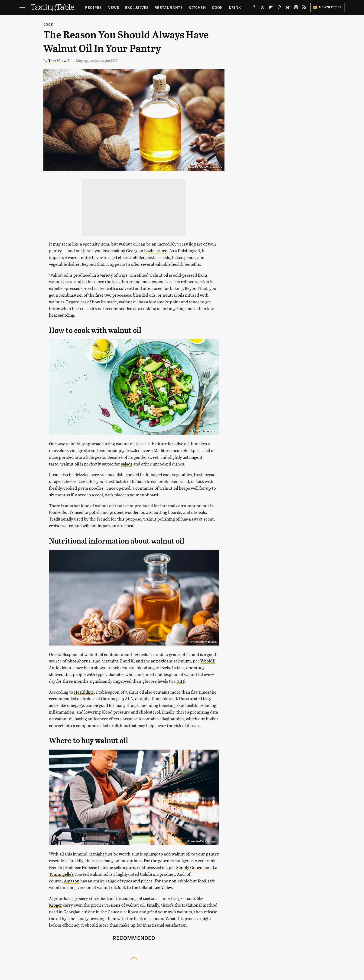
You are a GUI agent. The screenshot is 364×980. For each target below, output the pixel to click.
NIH (180, 681)
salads (127, 464)
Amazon (72, 881)
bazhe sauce (156, 251)
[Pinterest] (279, 8)
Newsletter (327, 7)
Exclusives (137, 7)
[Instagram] (296, 8)
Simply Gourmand (193, 867)
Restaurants (169, 7)
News (113, 7)
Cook (217, 7)
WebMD (208, 661)
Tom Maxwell (59, 61)
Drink (235, 7)
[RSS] (304, 8)
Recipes (93, 7)
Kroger (55, 905)
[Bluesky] (288, 8)
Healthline (84, 692)
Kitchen (197, 7)
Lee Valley (163, 887)
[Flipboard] (271, 8)
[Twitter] (263, 8)
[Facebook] (254, 8)
